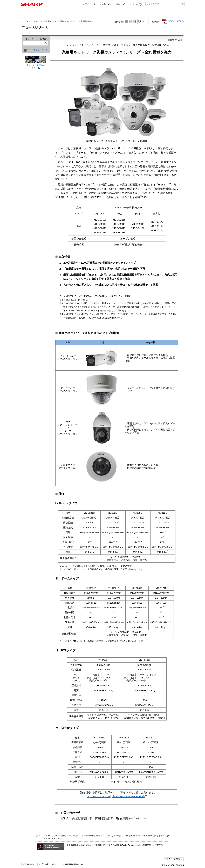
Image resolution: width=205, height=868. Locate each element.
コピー (143, 21)
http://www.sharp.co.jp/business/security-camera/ (117, 796)
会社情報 (28, 13)
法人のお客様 (82, 13)
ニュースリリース (155, 13)
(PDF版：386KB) (173, 21)
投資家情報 (106, 13)
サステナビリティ (123, 13)
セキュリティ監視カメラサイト (36, 64)
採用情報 (138, 13)
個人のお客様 (51, 13)
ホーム (24, 21)
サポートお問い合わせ (175, 13)
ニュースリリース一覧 (37, 50)
